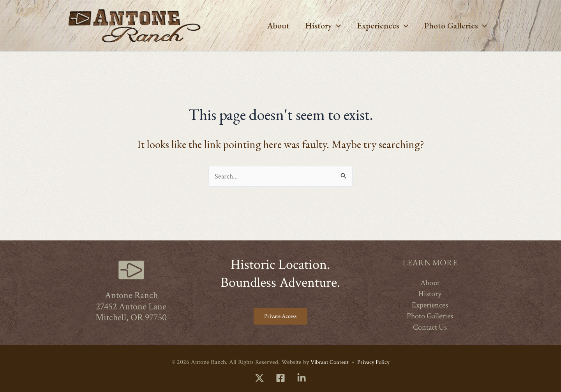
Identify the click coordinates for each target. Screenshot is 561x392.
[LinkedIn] (302, 378)
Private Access (280, 315)
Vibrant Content (328, 362)
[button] (333, 26)
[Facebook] (280, 378)
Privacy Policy (375, 362)
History (319, 26)
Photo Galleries (455, 26)
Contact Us (430, 326)
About (273, 26)
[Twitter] (259, 378)
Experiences (380, 26)
